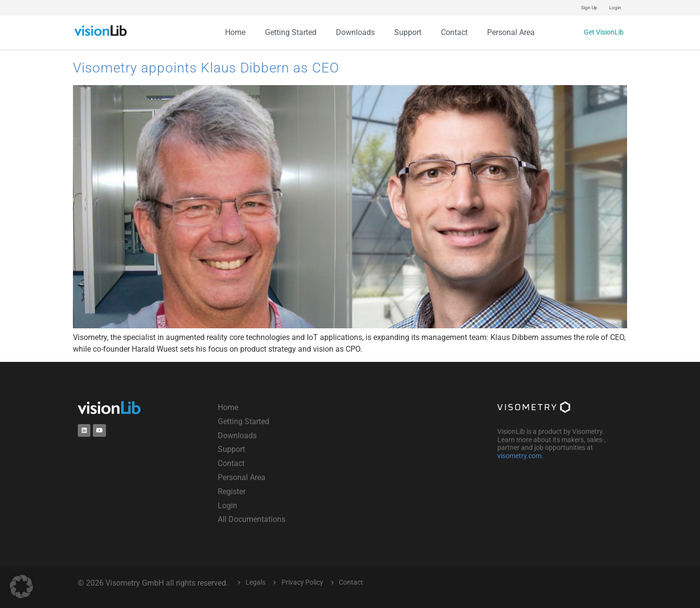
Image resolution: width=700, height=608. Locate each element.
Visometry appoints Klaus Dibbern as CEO (206, 68)
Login (615, 8)
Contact (454, 32)
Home (235, 32)
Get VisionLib (600, 32)
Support (408, 32)
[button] (21, 587)
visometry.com (519, 456)
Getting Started (291, 32)
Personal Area (511, 32)
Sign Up (589, 8)
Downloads (355, 32)
